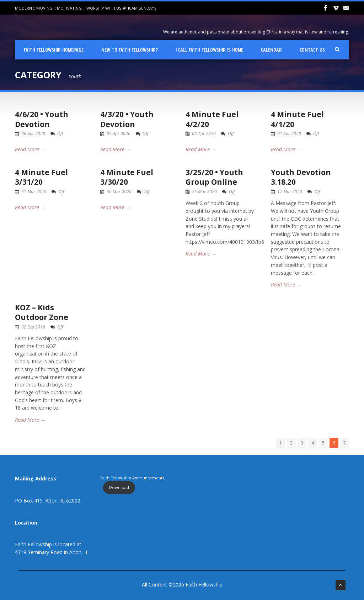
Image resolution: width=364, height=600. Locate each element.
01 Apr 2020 (289, 134)
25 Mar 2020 (204, 192)
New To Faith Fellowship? (130, 50)
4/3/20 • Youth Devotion (127, 119)
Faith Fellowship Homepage (54, 50)
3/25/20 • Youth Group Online (214, 177)
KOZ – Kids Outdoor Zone (42, 312)
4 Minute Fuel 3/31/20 (41, 177)
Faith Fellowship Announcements (132, 478)
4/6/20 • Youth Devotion (42, 119)
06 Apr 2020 (33, 134)
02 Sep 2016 (33, 327)
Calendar (271, 50)
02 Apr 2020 (204, 134)
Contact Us (312, 50)
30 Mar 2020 (119, 192)
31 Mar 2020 (34, 192)
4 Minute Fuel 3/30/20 (127, 177)
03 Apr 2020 (119, 134)
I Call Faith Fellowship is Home (209, 50)
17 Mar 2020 (290, 192)
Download (119, 487)
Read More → (30, 149)
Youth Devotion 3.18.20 (301, 177)
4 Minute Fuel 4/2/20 (212, 119)
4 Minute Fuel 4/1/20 (297, 119)
